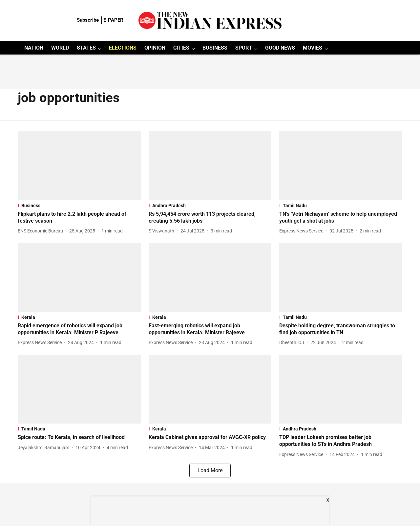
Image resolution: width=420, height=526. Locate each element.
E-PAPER (113, 20)
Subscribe (88, 20)
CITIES (181, 48)
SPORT (244, 48)
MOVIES (313, 48)
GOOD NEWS (280, 48)
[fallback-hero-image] (79, 166)
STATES (86, 48)
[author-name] (42, 231)
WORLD (60, 48)
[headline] (79, 218)
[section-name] (79, 206)
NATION (34, 48)
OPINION (155, 48)
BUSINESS (215, 48)
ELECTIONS (123, 48)
